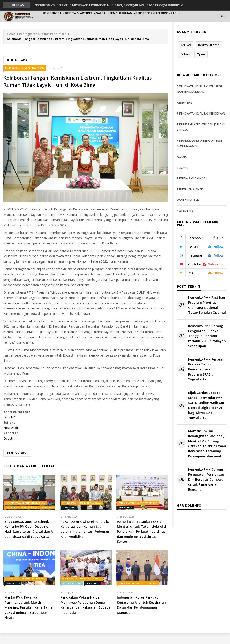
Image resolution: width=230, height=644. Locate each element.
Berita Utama (17, 71)
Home (49, 22)
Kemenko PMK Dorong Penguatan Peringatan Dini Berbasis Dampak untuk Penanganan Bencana (206, 490)
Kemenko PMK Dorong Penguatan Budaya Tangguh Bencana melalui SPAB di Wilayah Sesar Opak (207, 347)
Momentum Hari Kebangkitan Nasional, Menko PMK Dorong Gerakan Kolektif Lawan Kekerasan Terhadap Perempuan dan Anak (207, 455)
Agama (182, 168)
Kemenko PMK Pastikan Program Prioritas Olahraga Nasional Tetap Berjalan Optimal (207, 316)
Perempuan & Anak (190, 200)
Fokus (185, 65)
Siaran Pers (69, 518)
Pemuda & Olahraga (191, 189)
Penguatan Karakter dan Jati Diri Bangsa (30, 518)
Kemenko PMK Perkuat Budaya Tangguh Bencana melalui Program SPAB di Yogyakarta (206, 380)
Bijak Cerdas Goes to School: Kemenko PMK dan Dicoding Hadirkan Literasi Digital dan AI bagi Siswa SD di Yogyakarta (206, 416)
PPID (166, 22)
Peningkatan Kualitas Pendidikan (43, 45)
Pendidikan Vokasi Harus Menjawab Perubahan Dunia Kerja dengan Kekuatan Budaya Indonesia (108, 5)
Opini (201, 65)
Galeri (120, 22)
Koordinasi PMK (72, 594)
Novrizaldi (11, 439)
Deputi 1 (10, 428)
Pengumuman (144, 22)
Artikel (186, 56)
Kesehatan (185, 113)
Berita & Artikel (93, 22)
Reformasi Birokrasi (193, 22)
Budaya (182, 178)
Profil (67, 22)
